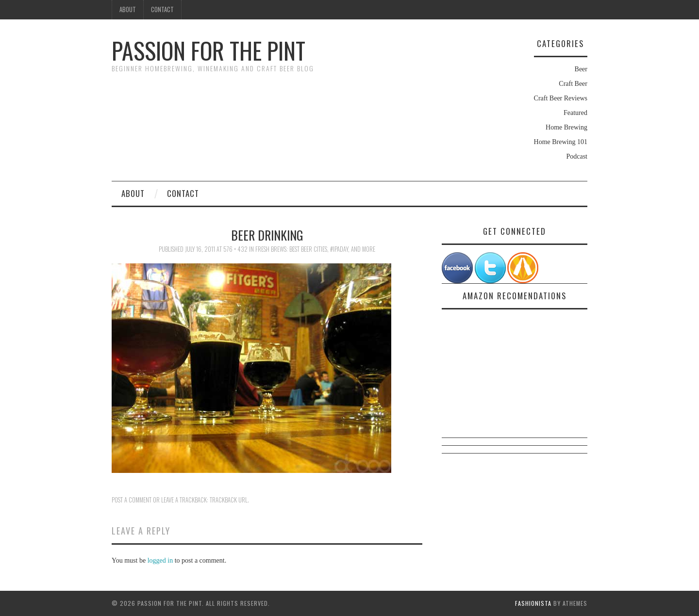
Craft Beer (573, 84)
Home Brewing (566, 127)
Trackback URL (229, 500)
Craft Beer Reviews (561, 98)
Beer (581, 69)
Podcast (577, 156)
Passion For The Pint (208, 50)
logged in (160, 560)
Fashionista (533, 603)
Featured (575, 113)
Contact (162, 9)
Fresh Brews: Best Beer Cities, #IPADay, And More (315, 249)
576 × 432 (235, 249)
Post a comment (132, 500)
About (128, 9)
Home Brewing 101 (561, 142)
